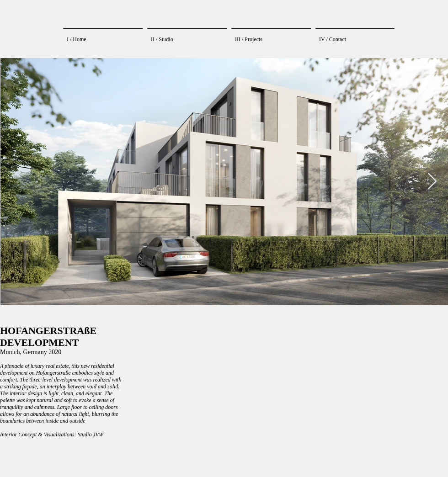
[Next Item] (432, 182)
